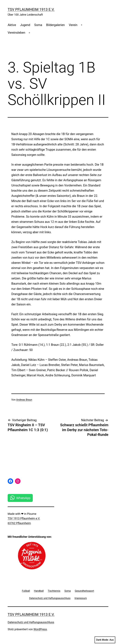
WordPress (40, 629)
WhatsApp (23, 498)
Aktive (12, 25)
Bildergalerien (56, 25)
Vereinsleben (16, 33)
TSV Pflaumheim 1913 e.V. (31, 9)
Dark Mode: (105, 640)
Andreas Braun (24, 400)
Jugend (25, 25)
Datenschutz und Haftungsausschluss (31, 622)
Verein (73, 25)
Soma (38, 25)
